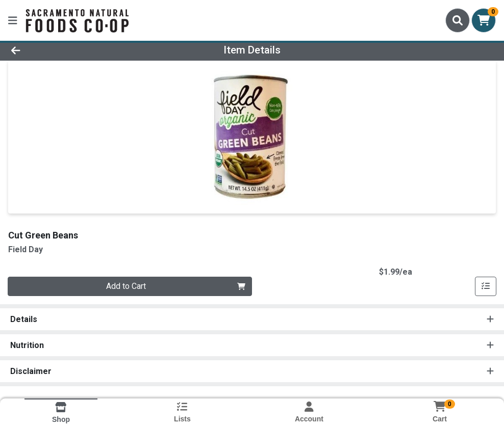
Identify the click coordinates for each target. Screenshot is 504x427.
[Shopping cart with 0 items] (484, 20)
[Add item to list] (486, 286)
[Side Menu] (13, 20)
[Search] (458, 20)
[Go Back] (69, 50)
